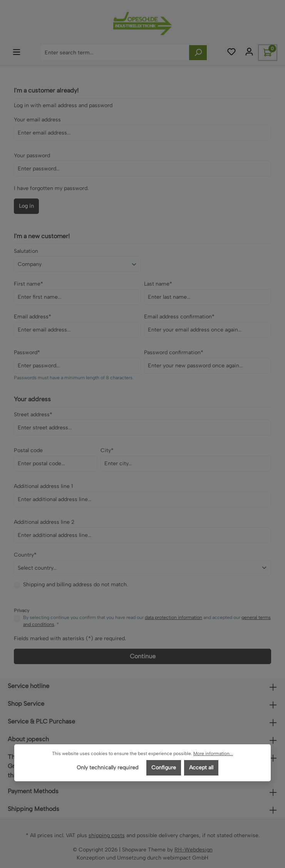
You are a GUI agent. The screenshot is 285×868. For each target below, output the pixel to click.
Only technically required (107, 768)
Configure (164, 768)
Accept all (201, 768)
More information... (213, 754)
